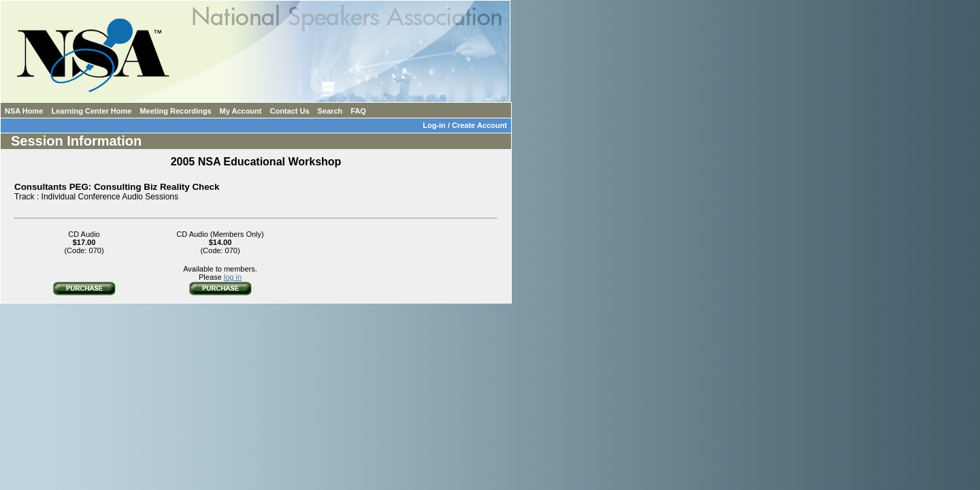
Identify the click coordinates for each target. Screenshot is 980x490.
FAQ (358, 111)
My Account (241, 111)
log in (233, 277)
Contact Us (289, 111)
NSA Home (24, 111)
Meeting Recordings (175, 111)
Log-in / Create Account (467, 125)
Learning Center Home (91, 111)
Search (330, 111)
